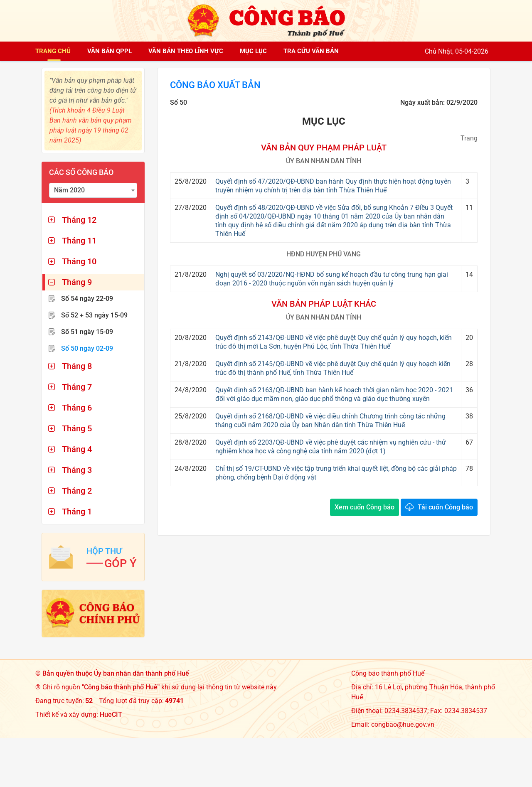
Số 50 (87, 348)
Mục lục (253, 51)
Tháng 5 (77, 428)
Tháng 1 (77, 512)
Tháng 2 (77, 491)
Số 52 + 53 (94, 315)
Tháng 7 (77, 387)
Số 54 (87, 299)
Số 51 (87, 332)
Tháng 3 (77, 470)
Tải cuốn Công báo (445, 508)
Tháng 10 (79, 261)
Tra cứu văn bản (311, 51)
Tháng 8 (77, 366)
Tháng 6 (77, 408)
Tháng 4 (77, 449)
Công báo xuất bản (220, 86)
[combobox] (93, 190)
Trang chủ (53, 51)
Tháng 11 (79, 241)
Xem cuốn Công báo (365, 508)
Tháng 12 (79, 220)
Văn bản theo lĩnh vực (186, 51)
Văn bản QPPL (110, 51)
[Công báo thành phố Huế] (266, 20)
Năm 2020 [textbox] (69, 190)
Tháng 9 (77, 282)
